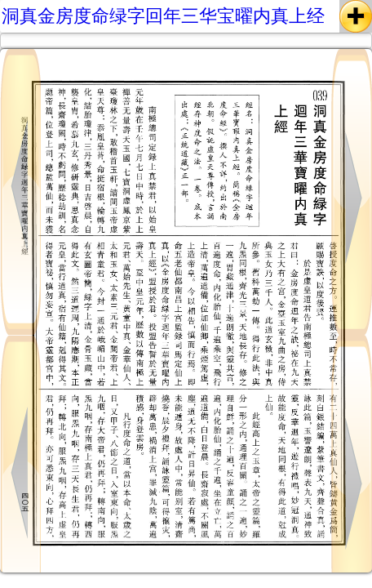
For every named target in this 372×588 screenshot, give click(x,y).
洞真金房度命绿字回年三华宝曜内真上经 (163, 16)
